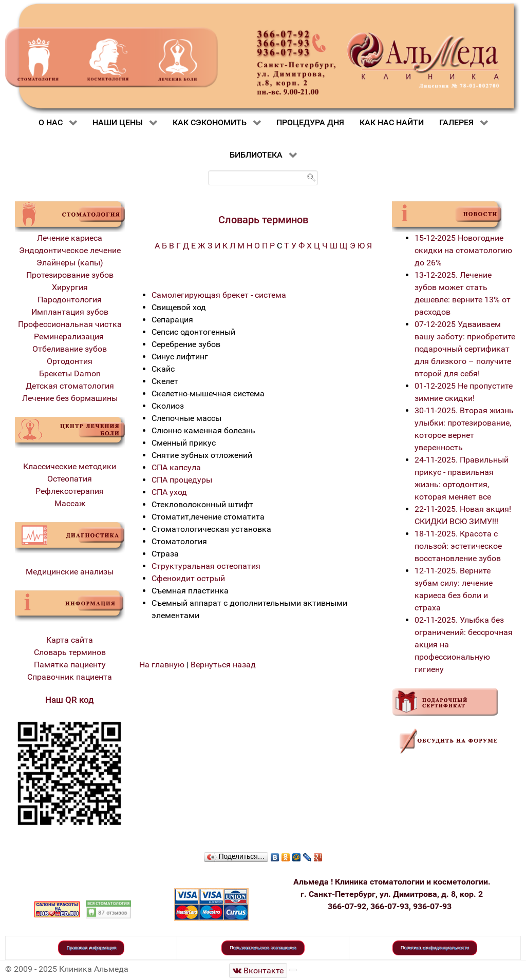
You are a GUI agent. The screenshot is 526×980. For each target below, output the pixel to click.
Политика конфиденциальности (435, 948)
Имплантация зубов (70, 312)
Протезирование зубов (70, 275)
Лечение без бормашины (70, 398)
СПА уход (169, 492)
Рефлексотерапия (70, 491)
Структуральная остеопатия (206, 566)
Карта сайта (70, 640)
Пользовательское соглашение (263, 948)
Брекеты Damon (70, 373)
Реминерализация (70, 337)
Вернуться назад (223, 665)
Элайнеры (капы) (70, 263)
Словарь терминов (70, 652)
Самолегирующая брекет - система (219, 295)
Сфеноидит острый (188, 578)
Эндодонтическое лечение (70, 250)
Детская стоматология (70, 386)
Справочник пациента (70, 677)
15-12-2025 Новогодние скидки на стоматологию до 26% (463, 250)
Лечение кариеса (70, 238)
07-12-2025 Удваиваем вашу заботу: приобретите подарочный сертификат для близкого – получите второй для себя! (465, 349)
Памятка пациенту (70, 665)
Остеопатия (70, 479)
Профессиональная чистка (70, 324)
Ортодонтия (70, 361)
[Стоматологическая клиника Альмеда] (258, 971)
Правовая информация (91, 948)
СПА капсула (176, 467)
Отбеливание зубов (70, 349)
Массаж (70, 503)
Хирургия (70, 287)
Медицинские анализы (70, 572)
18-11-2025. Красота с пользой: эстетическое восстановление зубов (458, 546)
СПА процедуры (182, 480)
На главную (162, 665)
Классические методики (70, 466)
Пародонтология (70, 300)
